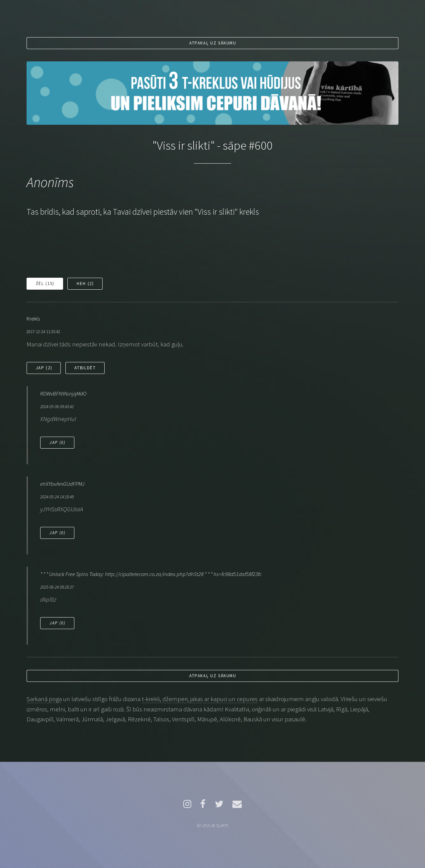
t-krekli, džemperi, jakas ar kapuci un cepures (200, 699)
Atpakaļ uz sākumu (213, 43)
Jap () (44, 368)
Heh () (85, 284)
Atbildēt (85, 368)
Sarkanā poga (44, 699)
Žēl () (45, 284)
